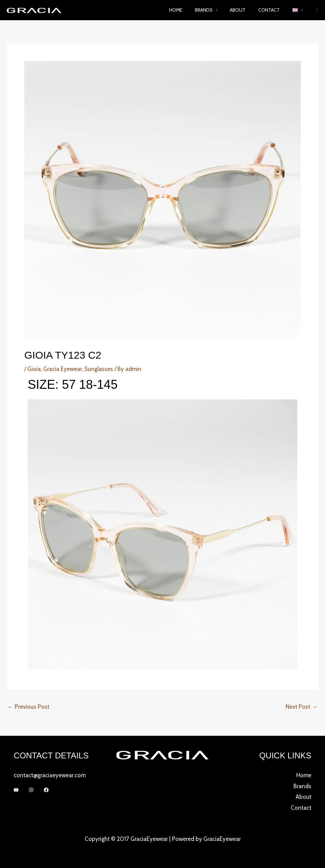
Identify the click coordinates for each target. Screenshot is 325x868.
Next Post (302, 707)
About (246, 10)
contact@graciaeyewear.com (50, 775)
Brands (302, 786)
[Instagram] (31, 790)
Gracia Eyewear (62, 369)
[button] (299, 10)
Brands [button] (214, 10)
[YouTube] (16, 790)
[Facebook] (46, 790)
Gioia (34, 369)
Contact (274, 10)
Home (189, 10)
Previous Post (28, 707)
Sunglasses (99, 369)
